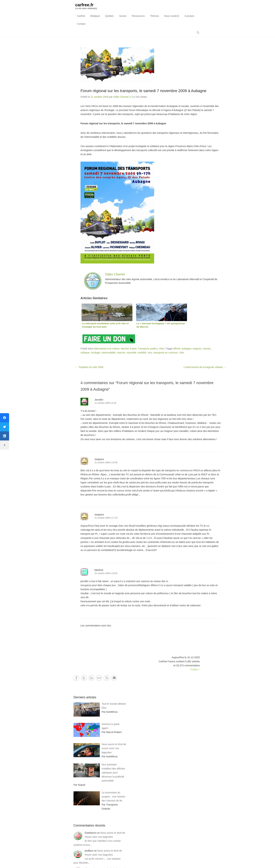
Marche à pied (129, 349)
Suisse (123, 16)
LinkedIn (91, 678)
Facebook (76, 678)
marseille (131, 353)
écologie (96, 353)
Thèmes (154, 16)
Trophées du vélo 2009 (89, 367)
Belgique (95, 16)
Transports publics (148, 349)
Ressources (138, 16)
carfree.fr (84, 5)
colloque (85, 353)
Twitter (84, 678)
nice (150, 353)
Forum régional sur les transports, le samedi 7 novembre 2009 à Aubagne (143, 91)
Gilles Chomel (121, 97)
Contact (81, 24)
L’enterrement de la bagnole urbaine (205, 367)
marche (121, 353)
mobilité (142, 353)
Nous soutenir (172, 16)
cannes (207, 349)
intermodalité (109, 353)
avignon (197, 349)
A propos (189, 16)
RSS (107, 678)
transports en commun (166, 353)
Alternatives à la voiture (107, 349)
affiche (177, 349)
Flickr (99, 678)
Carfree (81, 16)
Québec (110, 16)
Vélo (162, 349)
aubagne (187, 349)
